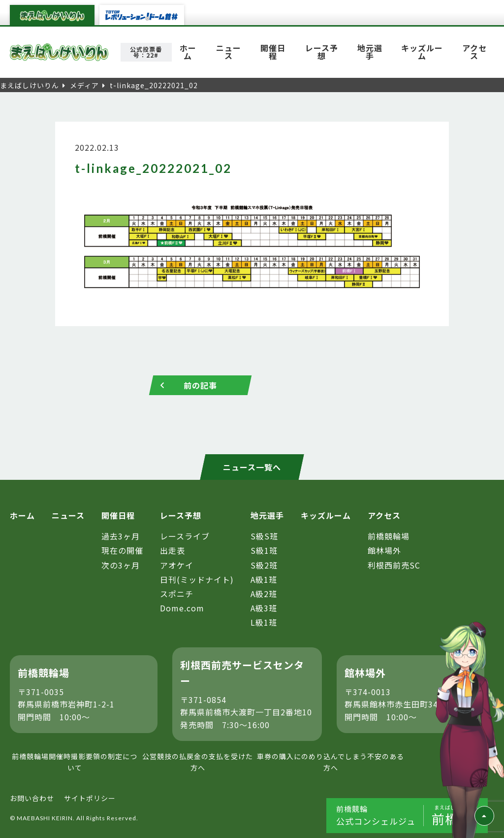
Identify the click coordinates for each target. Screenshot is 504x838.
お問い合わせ (32, 798)
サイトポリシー (90, 798)
